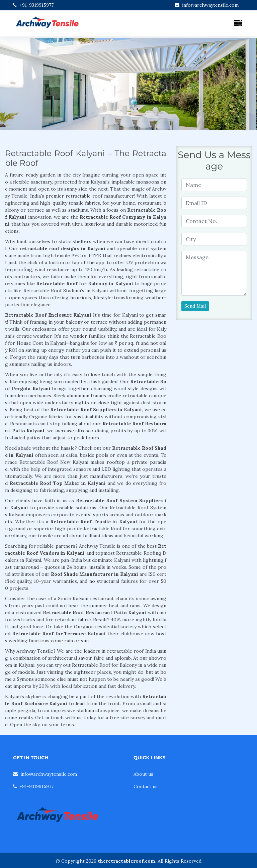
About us (143, 774)
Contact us (146, 786)
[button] (19, 84)
